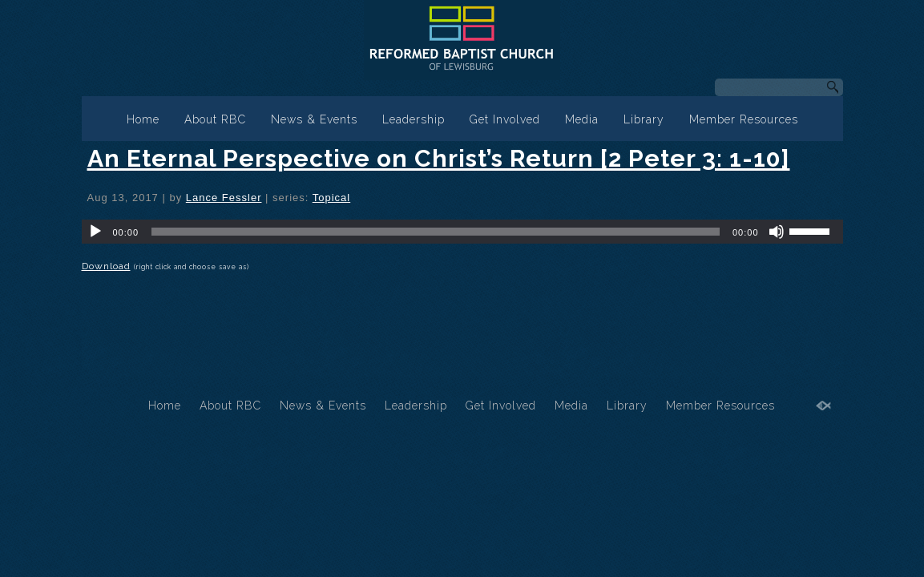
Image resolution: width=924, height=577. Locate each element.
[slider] (436, 232)
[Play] (95, 232)
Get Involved (505, 119)
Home (143, 119)
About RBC (215, 119)
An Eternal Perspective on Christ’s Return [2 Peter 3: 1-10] (439, 158)
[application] (462, 232)
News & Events (314, 119)
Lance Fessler (224, 198)
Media (582, 119)
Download (106, 266)
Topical (331, 198)
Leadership (414, 119)
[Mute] (777, 232)
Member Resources (744, 119)
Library (644, 119)
